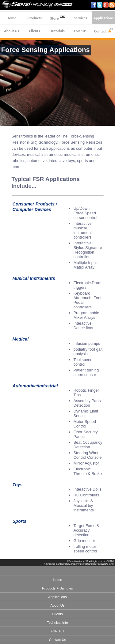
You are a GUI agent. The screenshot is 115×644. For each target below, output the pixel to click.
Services (80, 18)
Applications (104, 18)
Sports (20, 521)
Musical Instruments (34, 278)
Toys (18, 485)
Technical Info (57, 623)
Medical (21, 339)
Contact (103, 31)
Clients (35, 31)
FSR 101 (80, 31)
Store (57, 18)
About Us (11, 31)
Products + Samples (57, 588)
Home (12, 18)
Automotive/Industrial (35, 386)
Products (34, 18)
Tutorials (58, 31)
